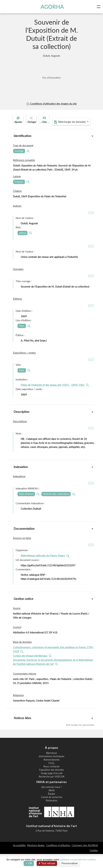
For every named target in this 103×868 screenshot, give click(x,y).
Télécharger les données (50, 136)
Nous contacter (52, 780)
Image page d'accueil (52, 787)
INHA (52, 804)
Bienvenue (52, 767)
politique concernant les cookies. (78, 859)
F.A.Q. (52, 777)
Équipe (52, 808)
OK (29, 863)
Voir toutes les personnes (80, 739)
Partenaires (52, 815)
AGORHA (53, 7)
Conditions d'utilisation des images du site (51, 104)
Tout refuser (47, 863)
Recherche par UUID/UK (52, 791)
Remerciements (52, 774)
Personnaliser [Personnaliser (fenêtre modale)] (70, 863)
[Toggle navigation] (99, 7)
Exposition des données (52, 784)
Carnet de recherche (52, 811)
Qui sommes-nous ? (52, 801)
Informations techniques (52, 770)
